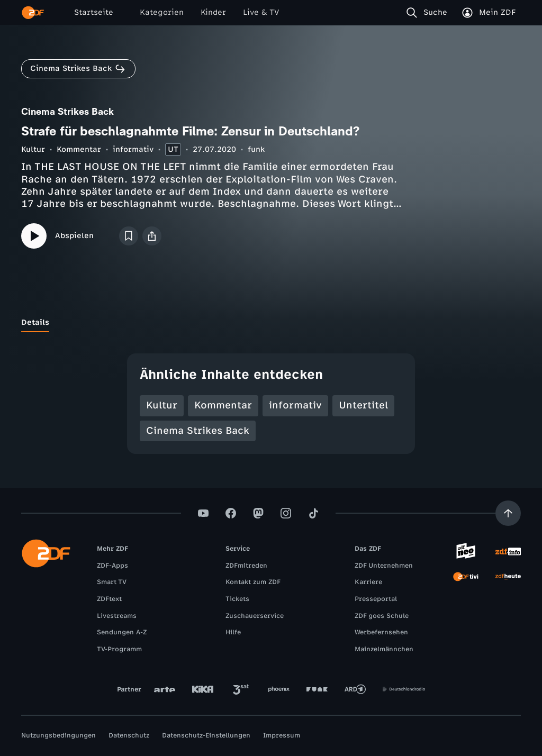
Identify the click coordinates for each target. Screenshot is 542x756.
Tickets (237, 599)
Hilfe (233, 632)
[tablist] (271, 323)
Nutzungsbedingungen (58, 735)
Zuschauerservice (255, 616)
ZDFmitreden (246, 566)
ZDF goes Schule (382, 616)
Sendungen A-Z (122, 632)
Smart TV (112, 582)
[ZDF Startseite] (33, 13)
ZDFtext (109, 599)
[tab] (35, 323)
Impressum (282, 735)
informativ (133, 149)
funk (256, 149)
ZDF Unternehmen (384, 566)
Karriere (368, 582)
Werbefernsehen (381, 632)
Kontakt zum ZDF (253, 582)
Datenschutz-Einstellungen (206, 735)
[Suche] (429, 13)
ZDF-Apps (112, 566)
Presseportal (376, 599)
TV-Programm (119, 649)
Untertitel (363, 405)
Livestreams (117, 616)
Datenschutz (129, 735)
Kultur (33, 149)
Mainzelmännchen (384, 649)
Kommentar (79, 149)
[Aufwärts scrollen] (508, 513)
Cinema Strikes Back (198, 431)
